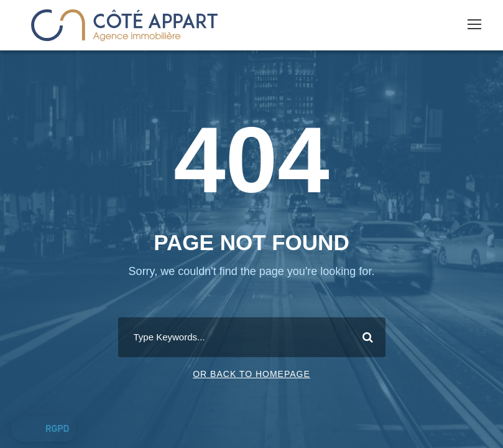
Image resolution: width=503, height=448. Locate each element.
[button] (44, 429)
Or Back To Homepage (251, 374)
